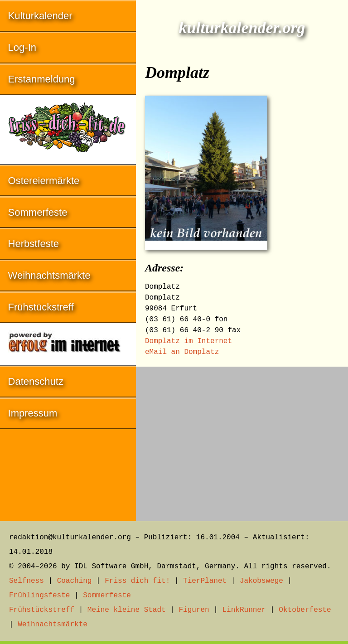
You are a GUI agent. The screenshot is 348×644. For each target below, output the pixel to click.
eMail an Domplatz (182, 352)
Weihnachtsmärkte (49, 275)
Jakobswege (261, 581)
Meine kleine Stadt (127, 610)
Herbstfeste (34, 244)
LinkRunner (244, 610)
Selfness (27, 581)
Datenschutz (36, 381)
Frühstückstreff (41, 307)
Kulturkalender (40, 16)
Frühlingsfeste (39, 596)
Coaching (75, 581)
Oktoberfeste (305, 610)
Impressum (33, 413)
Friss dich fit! (137, 581)
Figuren (194, 610)
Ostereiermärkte (44, 181)
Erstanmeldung (42, 79)
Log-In (22, 47)
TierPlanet (205, 581)
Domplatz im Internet (188, 341)
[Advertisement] (242, 439)
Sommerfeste (38, 212)
